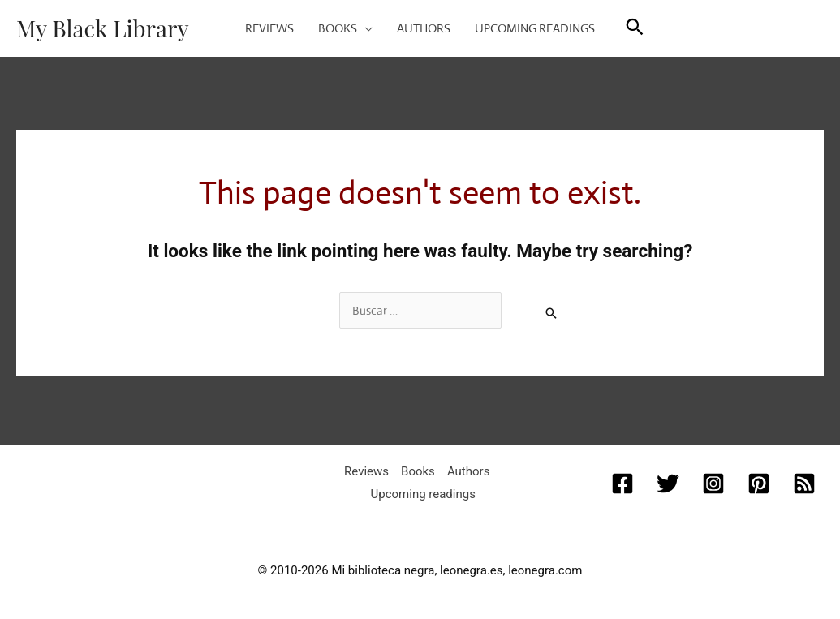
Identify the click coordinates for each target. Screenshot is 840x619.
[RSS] (804, 484)
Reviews (366, 471)
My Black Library (103, 28)
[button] (635, 29)
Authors (469, 471)
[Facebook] (622, 484)
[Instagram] (713, 484)
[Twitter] (668, 484)
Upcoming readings (423, 494)
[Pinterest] (759, 484)
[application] (365, 28)
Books (418, 471)
